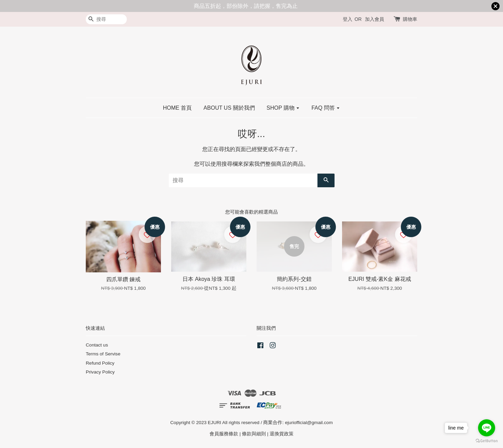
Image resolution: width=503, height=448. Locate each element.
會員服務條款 (224, 434)
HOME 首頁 (177, 108)
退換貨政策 (282, 434)
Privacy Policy (100, 372)
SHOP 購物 (283, 108)
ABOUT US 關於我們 (229, 108)
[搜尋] (106, 19)
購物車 (410, 19)
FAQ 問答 (326, 108)
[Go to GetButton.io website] (487, 441)
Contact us (97, 345)
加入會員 (375, 19)
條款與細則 (254, 434)
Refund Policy (100, 363)
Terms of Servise (103, 354)
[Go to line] (487, 428)
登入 (348, 19)
